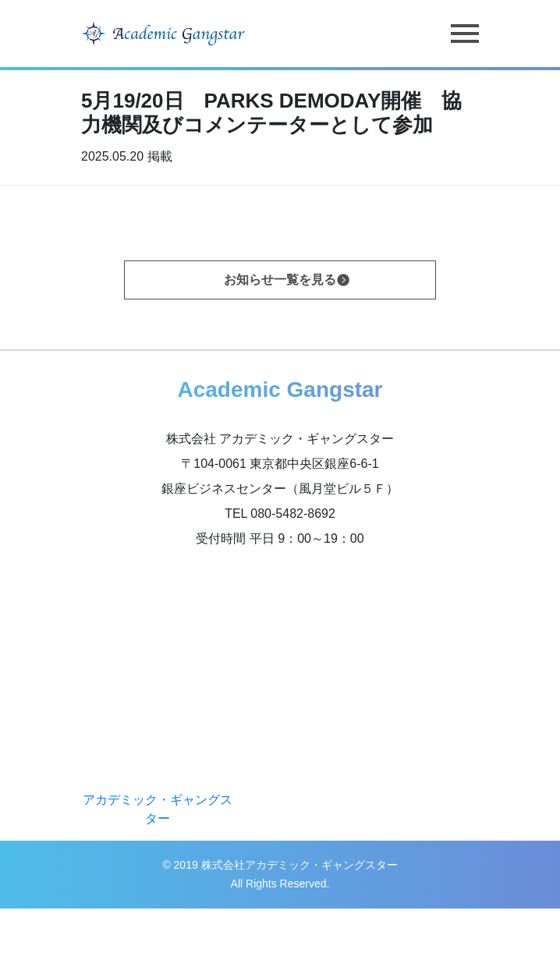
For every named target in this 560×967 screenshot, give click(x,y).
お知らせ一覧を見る (280, 280)
